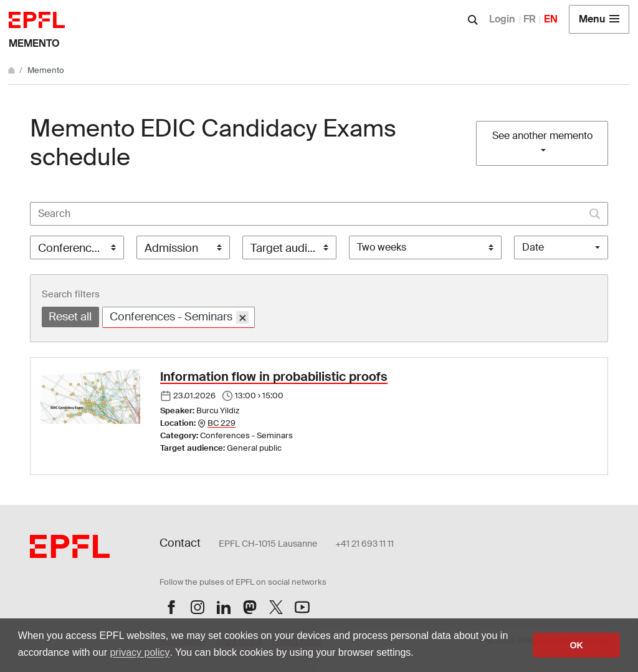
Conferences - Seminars (179, 317)
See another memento (542, 136)
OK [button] (576, 645)
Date (533, 247)
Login (502, 19)
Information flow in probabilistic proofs (274, 377)
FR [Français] (530, 19)
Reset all (70, 317)
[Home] (12, 70)
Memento (34, 43)
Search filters (71, 294)
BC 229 (221, 423)
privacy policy (140, 652)
